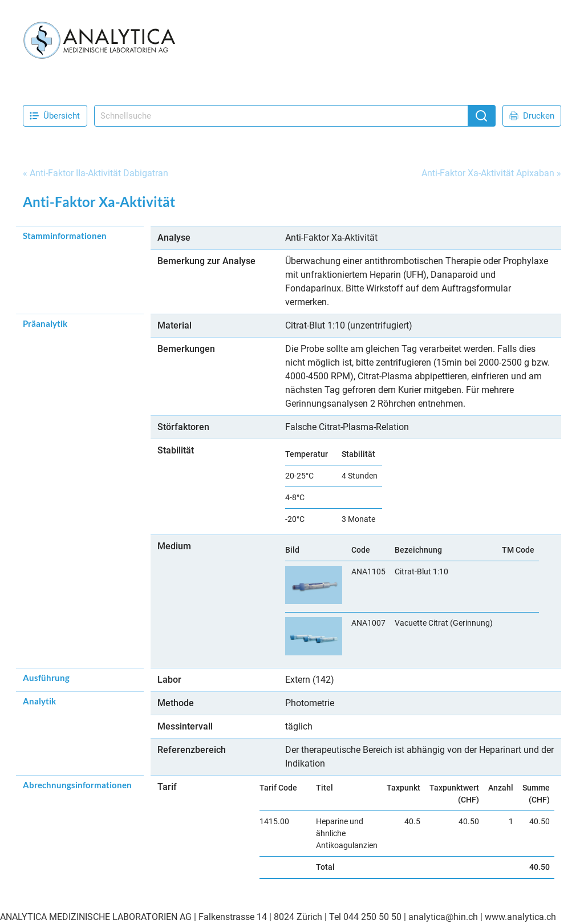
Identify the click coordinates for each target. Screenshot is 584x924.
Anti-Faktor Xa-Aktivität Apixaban (488, 173)
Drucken (532, 116)
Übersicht (55, 116)
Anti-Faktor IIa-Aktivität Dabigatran (99, 173)
